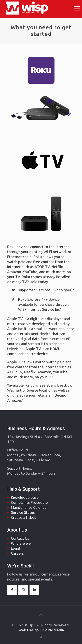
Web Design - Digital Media (41, 630)
